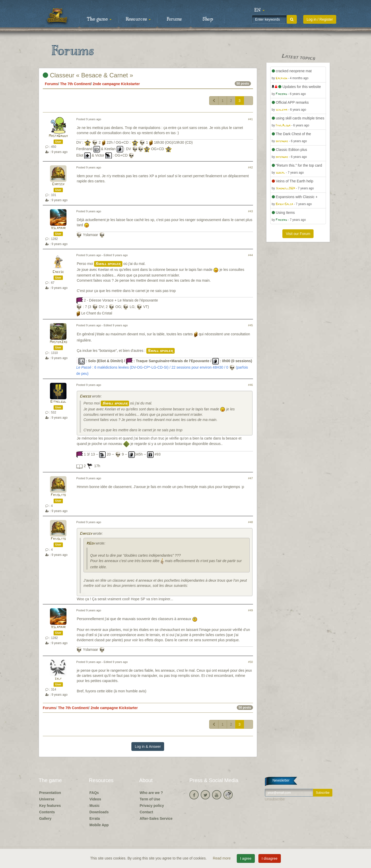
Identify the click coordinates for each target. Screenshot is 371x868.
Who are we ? (151, 793)
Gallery (45, 818)
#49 (251, 610)
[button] (259, 10)
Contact (146, 812)
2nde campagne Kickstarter (116, 84)
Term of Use (150, 799)
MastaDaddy (58, 136)
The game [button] (99, 19)
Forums (174, 19)
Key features (50, 806)
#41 (251, 119)
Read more (222, 858)
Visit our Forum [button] (298, 234)
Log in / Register (320, 19)
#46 (251, 385)
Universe (47, 799)
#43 (251, 211)
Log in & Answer (148, 747)
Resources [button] (138, 19)
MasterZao (58, 342)
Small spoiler (108, 264)
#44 (251, 255)
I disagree (270, 858)
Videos (95, 799)
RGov (90, 544)
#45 (251, 325)
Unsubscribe (275, 799)
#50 (251, 662)
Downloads (99, 812)
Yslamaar (58, 228)
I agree (246, 858)
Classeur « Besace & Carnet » (88, 75)
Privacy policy (152, 806)
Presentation (50, 793)
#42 (251, 167)
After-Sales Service (156, 818)
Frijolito (58, 495)
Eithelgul (58, 402)
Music (95, 806)
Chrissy (58, 184)
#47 (251, 478)
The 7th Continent (75, 84)
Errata (95, 818)
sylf (58, 679)
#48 (251, 522)
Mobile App (99, 825)
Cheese (58, 272)
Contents (47, 812)
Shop (208, 19)
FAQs (94, 793)
